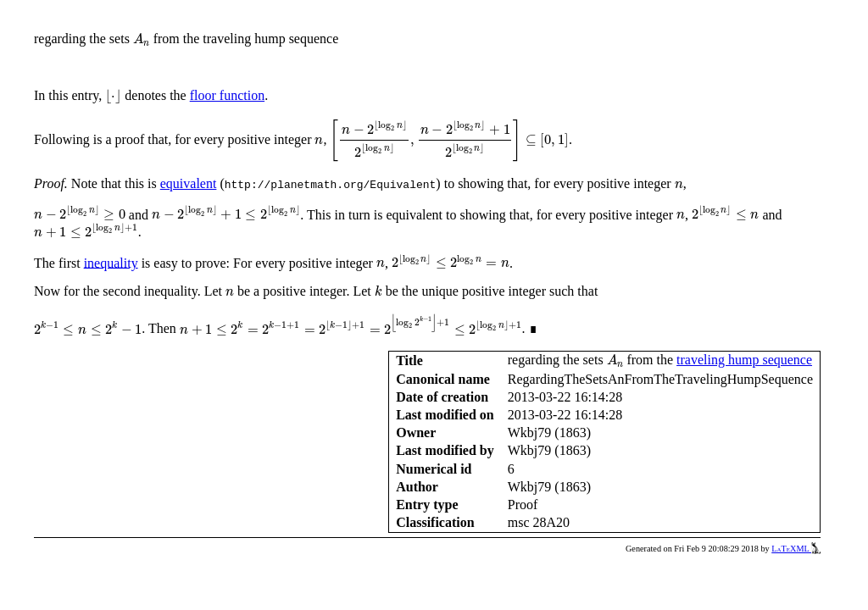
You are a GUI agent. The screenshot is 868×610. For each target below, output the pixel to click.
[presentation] (142, 40)
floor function (227, 95)
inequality (111, 262)
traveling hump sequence (744, 360)
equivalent (189, 183)
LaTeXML (796, 549)
